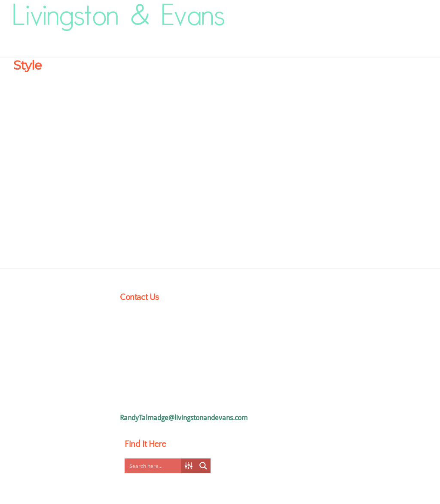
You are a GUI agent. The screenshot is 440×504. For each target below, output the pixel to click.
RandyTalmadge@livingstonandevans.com (184, 418)
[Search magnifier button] (203, 466)
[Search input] (155, 466)
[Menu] (414, 14)
